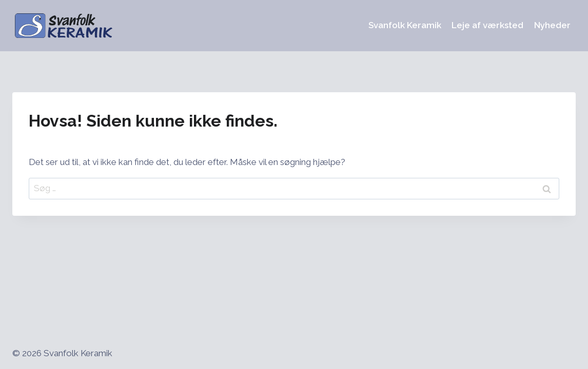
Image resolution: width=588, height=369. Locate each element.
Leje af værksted (487, 25)
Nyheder (552, 25)
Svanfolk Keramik (405, 25)
